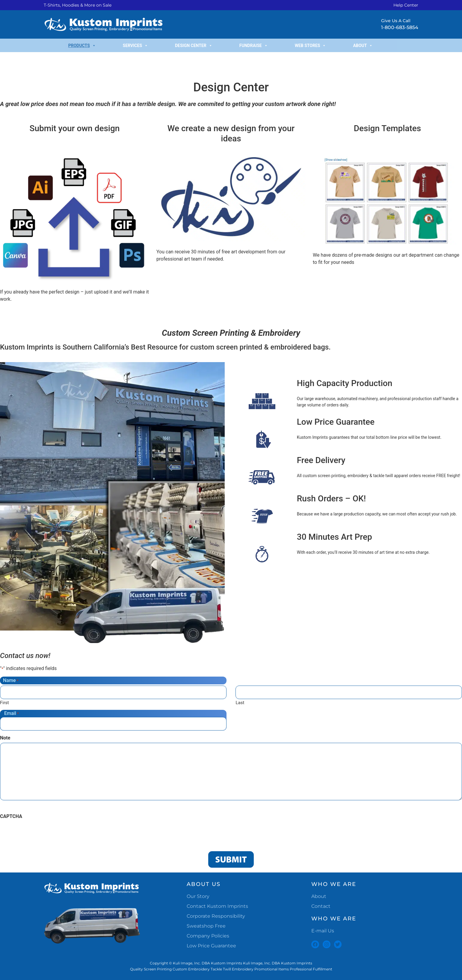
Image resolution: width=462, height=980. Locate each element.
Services (135, 46)
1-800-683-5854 (400, 27)
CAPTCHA (11, 816)
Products (82, 46)
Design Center (194, 46)
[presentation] (46, 833)
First (4, 703)
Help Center (406, 5)
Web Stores (311, 46)
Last (240, 703)
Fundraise (254, 46)
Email (12, 713)
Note (5, 738)
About (363, 46)
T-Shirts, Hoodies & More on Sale (78, 5)
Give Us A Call (396, 21)
